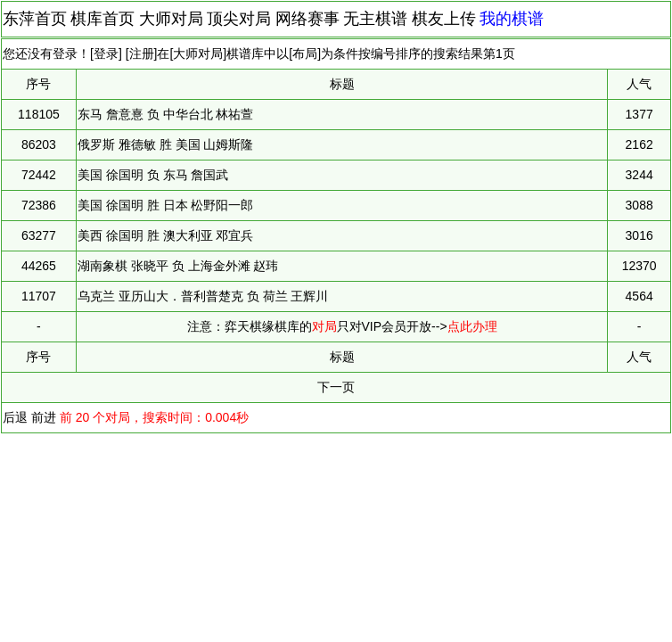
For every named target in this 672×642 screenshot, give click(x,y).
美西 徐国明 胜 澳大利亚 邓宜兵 (166, 235)
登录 (106, 53)
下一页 (336, 387)
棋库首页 (102, 19)
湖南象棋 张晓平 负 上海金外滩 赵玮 (178, 266)
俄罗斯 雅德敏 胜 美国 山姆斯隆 (166, 144)
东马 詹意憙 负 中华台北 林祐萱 (166, 114)
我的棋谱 (512, 19)
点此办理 (472, 326)
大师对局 (171, 19)
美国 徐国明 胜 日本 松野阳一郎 (166, 205)
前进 (44, 417)
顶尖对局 (239, 19)
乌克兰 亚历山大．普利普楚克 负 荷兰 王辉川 (203, 296)
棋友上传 (444, 19)
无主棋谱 (375, 19)
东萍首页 (35, 19)
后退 (15, 417)
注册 (142, 53)
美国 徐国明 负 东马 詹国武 (153, 175)
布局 (305, 53)
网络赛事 (307, 19)
